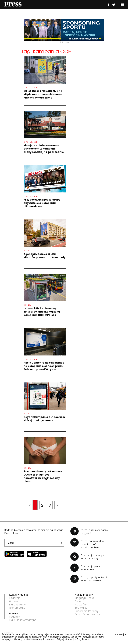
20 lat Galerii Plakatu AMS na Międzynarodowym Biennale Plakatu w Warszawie (43, 94)
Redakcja (15, 598)
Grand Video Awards (88, 615)
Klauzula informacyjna (24, 620)
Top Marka (82, 608)
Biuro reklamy (18, 605)
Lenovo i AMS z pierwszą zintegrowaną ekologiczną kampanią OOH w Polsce (42, 312)
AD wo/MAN (82, 605)
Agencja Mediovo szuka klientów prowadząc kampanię (45, 256)
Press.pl (80, 601)
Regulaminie (83, 639)
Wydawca (15, 601)
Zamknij (121, 635)
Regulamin (16, 617)
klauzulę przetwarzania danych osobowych (35, 639)
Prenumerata (18, 608)
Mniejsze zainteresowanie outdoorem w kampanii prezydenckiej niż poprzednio (44, 149)
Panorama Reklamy (88, 611)
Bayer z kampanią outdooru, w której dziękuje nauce (44, 419)
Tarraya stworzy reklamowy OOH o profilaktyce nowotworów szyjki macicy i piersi (43, 476)
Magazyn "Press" (86, 598)
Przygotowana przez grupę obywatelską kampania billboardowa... (42, 203)
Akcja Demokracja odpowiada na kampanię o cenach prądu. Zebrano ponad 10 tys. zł (44, 366)
